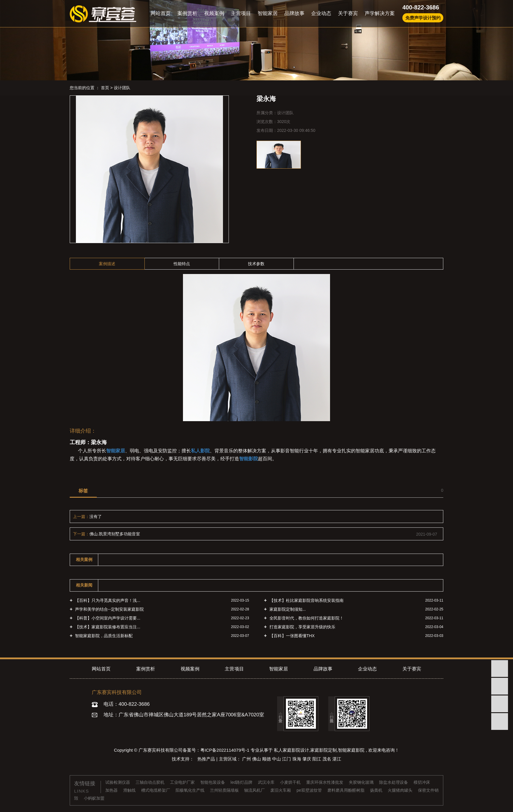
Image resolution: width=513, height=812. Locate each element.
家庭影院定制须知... (287, 609)
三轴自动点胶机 (151, 782)
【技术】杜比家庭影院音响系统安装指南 (306, 600)
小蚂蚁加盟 (94, 798)
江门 (287, 759)
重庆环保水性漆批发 (325, 782)
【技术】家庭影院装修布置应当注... (107, 627)
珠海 (297, 759)
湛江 (337, 759)
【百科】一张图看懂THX (292, 636)
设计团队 (122, 88)
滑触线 (130, 790)
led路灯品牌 (242, 782)
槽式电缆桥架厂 (156, 790)
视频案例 (214, 13)
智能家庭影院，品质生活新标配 (103, 636)
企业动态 (321, 13)
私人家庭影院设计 (292, 750)
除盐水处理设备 (394, 782)
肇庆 (307, 759)
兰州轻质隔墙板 (225, 790)
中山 (277, 759)
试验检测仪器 (118, 782)
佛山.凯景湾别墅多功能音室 (115, 534)
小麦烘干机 (291, 782)
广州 (247, 759)
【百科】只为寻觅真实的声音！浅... (107, 600)
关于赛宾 (348, 13)
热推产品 (207, 759)
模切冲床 (422, 782)
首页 (105, 88)
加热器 (112, 790)
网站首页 (161, 13)
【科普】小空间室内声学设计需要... (107, 618)
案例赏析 (187, 13)
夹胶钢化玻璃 (362, 782)
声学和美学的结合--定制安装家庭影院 (109, 609)
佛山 (257, 759)
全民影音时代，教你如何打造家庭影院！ (306, 618)
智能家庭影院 (351, 750)
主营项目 (241, 13)
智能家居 (268, 13)
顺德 (267, 759)
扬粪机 (377, 790)
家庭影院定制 (324, 750)
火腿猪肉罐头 (401, 790)
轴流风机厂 (255, 790)
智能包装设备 (213, 782)
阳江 (317, 759)
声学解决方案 (380, 13)
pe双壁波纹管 (310, 790)
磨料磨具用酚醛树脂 (347, 790)
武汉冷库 (267, 782)
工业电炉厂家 (183, 782)
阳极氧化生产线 (191, 790)
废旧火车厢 (281, 790)
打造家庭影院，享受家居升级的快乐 (302, 627)
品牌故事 (294, 13)
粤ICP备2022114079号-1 (225, 750)
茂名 (327, 759)
